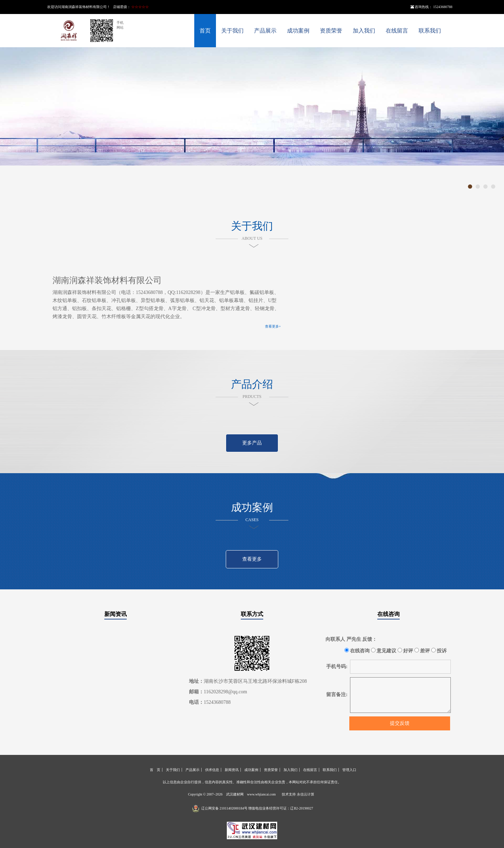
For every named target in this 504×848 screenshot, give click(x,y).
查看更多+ (273, 326)
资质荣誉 (331, 31)
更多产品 (252, 443)
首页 (205, 31)
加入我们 (364, 31)
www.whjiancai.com (261, 794)
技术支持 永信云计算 (298, 794)
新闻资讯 (115, 614)
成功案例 (298, 31)
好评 (405, 651)
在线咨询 (388, 614)
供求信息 (212, 770)
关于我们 (232, 31)
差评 (422, 651)
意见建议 (384, 651)
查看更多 (252, 559)
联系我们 (430, 31)
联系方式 (252, 614)
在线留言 (397, 31)
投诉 (439, 651)
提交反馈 (400, 723)
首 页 (155, 770)
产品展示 (265, 31)
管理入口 (349, 770)
